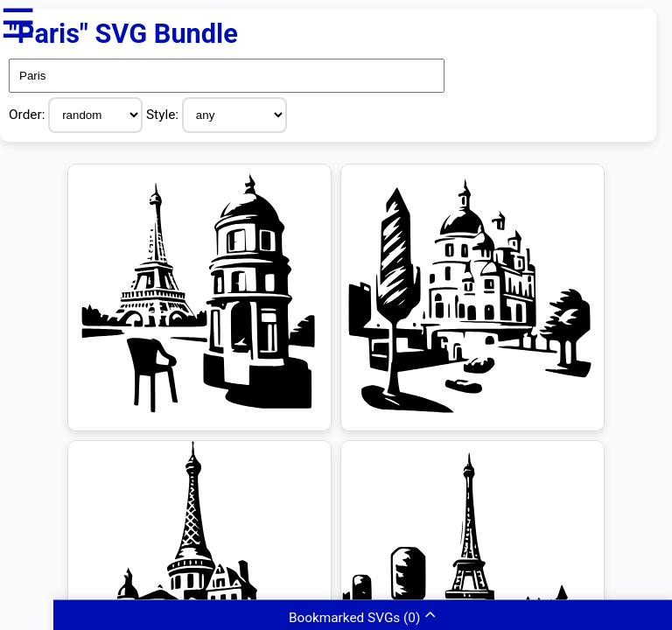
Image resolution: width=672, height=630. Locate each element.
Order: (28, 115)
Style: (164, 115)
